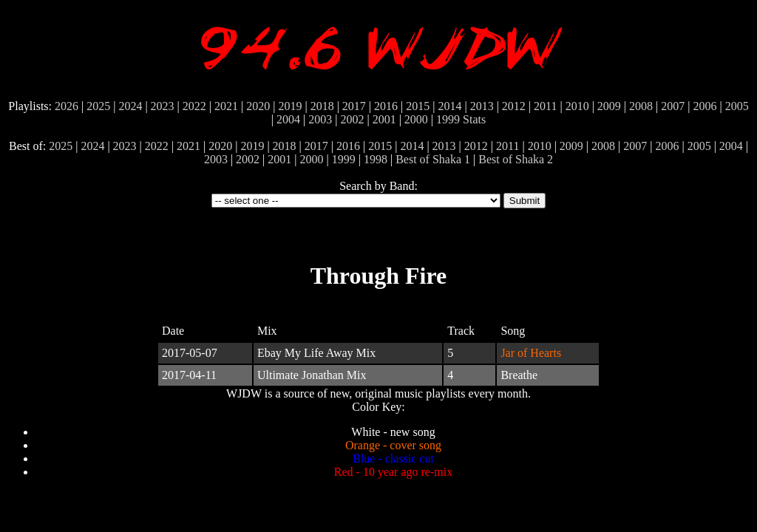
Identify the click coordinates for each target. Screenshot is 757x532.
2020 (258, 106)
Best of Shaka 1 (433, 159)
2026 (67, 106)
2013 (482, 106)
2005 (737, 106)
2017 (354, 106)
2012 (514, 106)
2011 (545, 106)
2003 (320, 119)
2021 (226, 106)
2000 (416, 119)
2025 (98, 106)
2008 (641, 106)
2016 (386, 106)
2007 (673, 106)
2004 (288, 119)
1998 (376, 159)
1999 (448, 119)
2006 (705, 106)
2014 (449, 106)
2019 (290, 106)
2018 (322, 106)
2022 (194, 106)
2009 (609, 106)
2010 (577, 106)
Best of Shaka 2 (516, 159)
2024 (130, 106)
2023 (163, 106)
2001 (384, 119)
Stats (474, 119)
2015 (418, 106)
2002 (352, 119)
